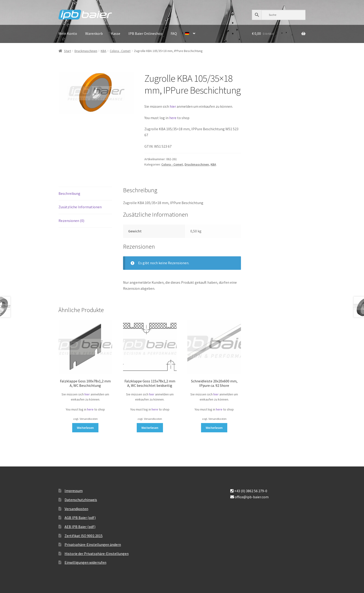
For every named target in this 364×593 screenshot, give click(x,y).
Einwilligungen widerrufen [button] (85, 562)
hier (173, 106)
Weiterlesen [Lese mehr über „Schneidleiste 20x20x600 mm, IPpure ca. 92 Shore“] (214, 428)
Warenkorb (94, 33)
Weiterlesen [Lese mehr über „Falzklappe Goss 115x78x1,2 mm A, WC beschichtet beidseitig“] (150, 428)
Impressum (74, 491)
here (173, 118)
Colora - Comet (120, 51)
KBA (104, 51)
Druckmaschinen (86, 51)
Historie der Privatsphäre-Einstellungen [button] (97, 554)
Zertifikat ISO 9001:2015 (84, 536)
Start (68, 51)
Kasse (116, 33)
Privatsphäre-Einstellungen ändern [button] (93, 544)
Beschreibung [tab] (69, 193)
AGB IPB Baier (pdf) (80, 518)
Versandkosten (76, 509)
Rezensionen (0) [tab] (71, 221)
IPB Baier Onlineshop (145, 33)
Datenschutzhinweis (81, 500)
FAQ (174, 33)
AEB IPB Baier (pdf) (80, 527)
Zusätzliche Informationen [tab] (80, 207)
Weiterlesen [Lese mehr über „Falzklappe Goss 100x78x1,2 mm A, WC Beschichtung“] (85, 428)
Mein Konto (68, 33)
